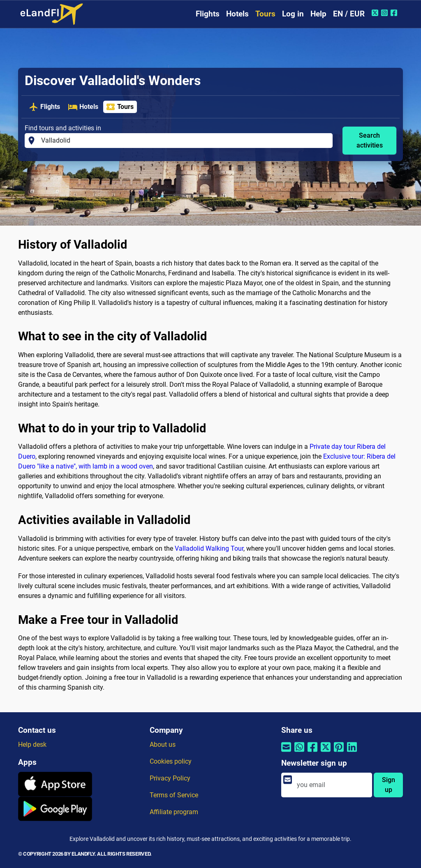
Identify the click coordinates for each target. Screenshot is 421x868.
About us (163, 744)
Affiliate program (174, 812)
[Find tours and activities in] (184, 141)
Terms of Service (174, 795)
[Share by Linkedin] (352, 752)
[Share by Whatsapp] (299, 752)
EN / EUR (349, 14)
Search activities (370, 140)
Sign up (389, 785)
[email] (332, 785)
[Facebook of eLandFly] (395, 13)
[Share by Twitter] (326, 752)
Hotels (237, 14)
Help (318, 14)
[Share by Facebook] (312, 752)
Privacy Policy (170, 778)
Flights (208, 14)
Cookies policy (171, 761)
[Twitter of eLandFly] (376, 13)
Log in (293, 14)
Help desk (32, 744)
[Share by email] (286, 752)
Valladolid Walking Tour (209, 548)
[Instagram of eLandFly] (385, 13)
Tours (265, 14)
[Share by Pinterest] (339, 752)
